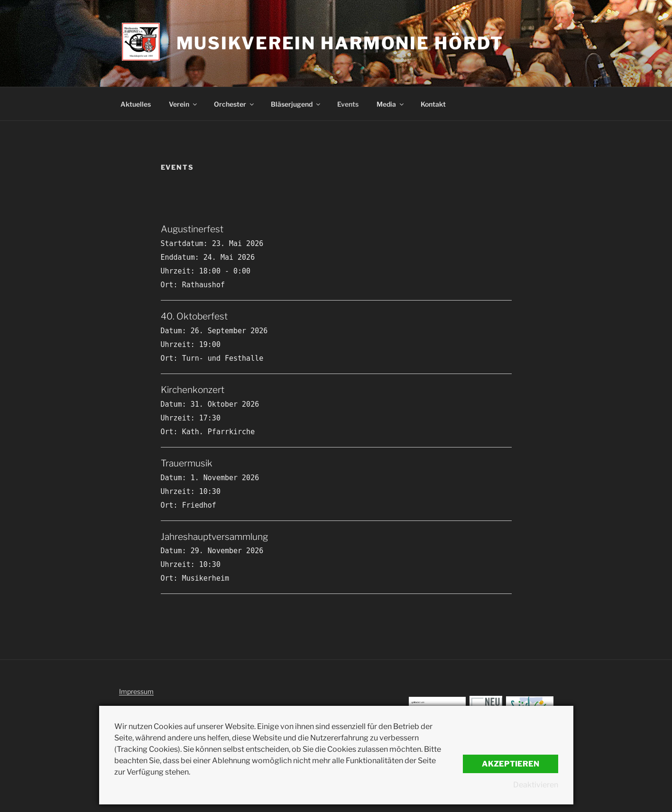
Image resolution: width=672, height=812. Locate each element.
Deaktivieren (536, 785)
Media (391, 104)
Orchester (235, 104)
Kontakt (433, 104)
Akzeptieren (511, 764)
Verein (184, 104)
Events (348, 104)
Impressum (136, 691)
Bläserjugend (296, 104)
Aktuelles (136, 104)
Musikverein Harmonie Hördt (340, 43)
